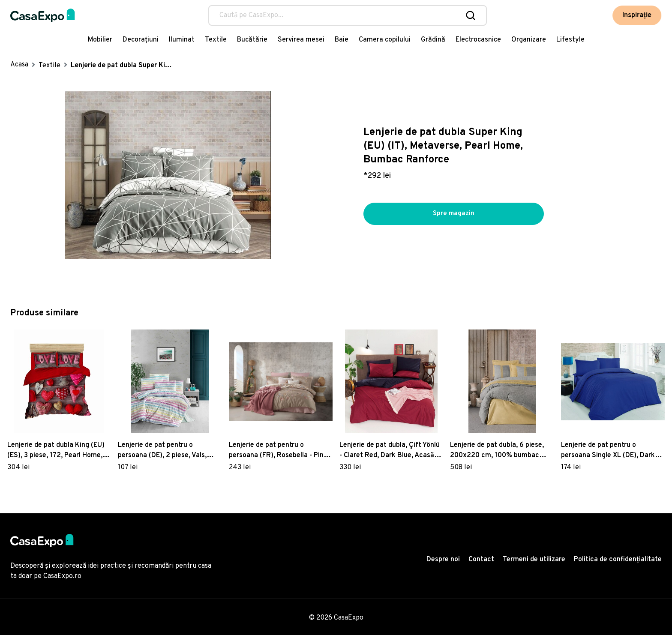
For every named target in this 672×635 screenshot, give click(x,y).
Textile (216, 40)
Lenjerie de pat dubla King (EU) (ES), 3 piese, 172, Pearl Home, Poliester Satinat (56, 451)
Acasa (19, 65)
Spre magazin (453, 214)
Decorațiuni (141, 40)
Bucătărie (252, 40)
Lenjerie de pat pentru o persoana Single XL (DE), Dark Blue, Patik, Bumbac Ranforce (609, 451)
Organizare (529, 40)
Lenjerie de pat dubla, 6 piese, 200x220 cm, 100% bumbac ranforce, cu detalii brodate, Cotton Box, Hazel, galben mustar (497, 451)
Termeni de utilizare (534, 560)
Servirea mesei (301, 40)
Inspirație (638, 15)
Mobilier (100, 40)
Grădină (433, 40)
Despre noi (443, 560)
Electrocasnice (478, 40)
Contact (481, 560)
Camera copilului (385, 40)
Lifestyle (570, 40)
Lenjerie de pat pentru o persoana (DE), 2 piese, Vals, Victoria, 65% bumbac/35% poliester (162, 451)
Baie (342, 40)
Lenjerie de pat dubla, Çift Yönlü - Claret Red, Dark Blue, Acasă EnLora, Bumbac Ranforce (390, 451)
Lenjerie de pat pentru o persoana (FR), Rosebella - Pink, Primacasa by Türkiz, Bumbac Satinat (279, 451)
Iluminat (182, 40)
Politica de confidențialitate (618, 560)
